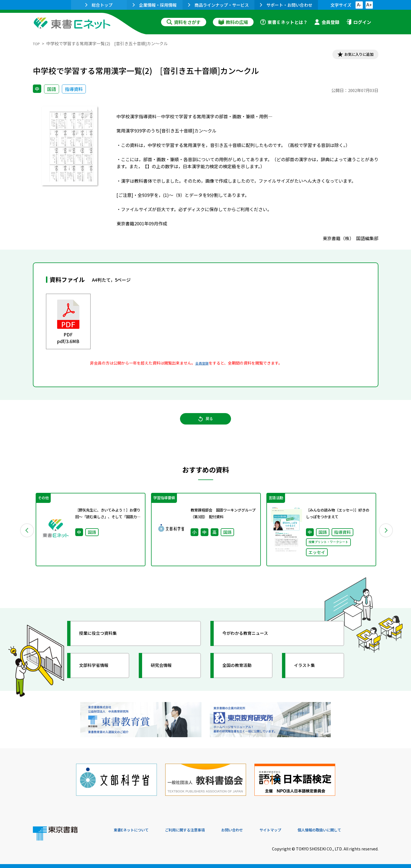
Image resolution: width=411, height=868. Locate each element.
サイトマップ (295, 830)
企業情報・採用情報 (155, 5)
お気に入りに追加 (354, 55)
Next (386, 538)
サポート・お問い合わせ (286, 5)
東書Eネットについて (135, 830)
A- (359, 5)
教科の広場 (233, 22)
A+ (369, 5)
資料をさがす (184, 22)
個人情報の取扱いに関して (352, 830)
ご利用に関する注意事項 (198, 830)
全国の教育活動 (242, 675)
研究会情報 (166, 675)
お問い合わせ (252, 830)
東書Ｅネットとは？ (284, 22)
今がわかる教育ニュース (252, 643)
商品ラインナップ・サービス (218, 5)
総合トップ (99, 5)
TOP (37, 43)
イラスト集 (309, 675)
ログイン (359, 22)
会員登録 (327, 22)
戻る (206, 424)
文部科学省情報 (99, 675)
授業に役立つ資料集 (104, 643)
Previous (25, 538)
